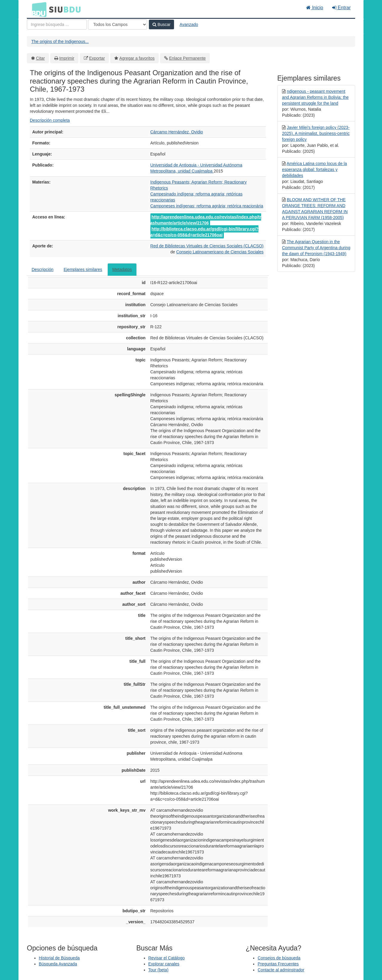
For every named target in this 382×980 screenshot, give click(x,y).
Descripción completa (50, 120)
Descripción (43, 269)
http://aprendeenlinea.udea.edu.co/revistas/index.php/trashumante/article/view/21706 (206, 220)
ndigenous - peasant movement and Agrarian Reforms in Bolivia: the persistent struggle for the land (315, 97)
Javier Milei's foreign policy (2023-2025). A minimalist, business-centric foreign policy (316, 133)
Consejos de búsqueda (279, 958)
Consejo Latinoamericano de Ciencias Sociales (220, 252)
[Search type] (118, 24)
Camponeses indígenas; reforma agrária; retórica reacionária (207, 206)
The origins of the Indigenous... (60, 41)
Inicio (315, 8)
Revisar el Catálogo (167, 958)
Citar (41, 58)
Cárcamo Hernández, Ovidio (177, 132)
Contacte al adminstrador (281, 970)
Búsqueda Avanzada (58, 964)
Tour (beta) (158, 970)
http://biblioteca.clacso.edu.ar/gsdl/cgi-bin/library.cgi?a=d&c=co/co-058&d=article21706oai (204, 232)
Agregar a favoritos (137, 58)
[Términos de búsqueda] (57, 24)
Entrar (341, 8)
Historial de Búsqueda (59, 958)
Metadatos (122, 269)
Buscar (161, 24)
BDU (38, 9)
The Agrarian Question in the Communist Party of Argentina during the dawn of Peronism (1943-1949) (316, 248)
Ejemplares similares (83, 269)
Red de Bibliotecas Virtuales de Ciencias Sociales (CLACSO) (207, 246)
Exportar (97, 58)
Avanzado (189, 24)
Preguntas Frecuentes (278, 964)
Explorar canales (164, 964)
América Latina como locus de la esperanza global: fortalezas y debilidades (314, 170)
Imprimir (67, 58)
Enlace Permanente (187, 58)
